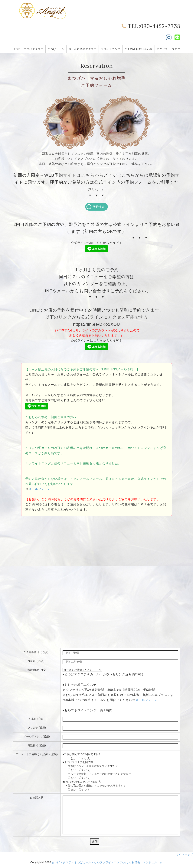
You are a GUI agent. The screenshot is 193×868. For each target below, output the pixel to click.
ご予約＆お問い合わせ (139, 49)
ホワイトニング (111, 49)
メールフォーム (40, 489)
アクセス (162, 49)
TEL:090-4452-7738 (151, 26)
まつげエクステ (34, 49)
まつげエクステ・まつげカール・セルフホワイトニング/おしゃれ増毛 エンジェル (104, 862)
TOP (17, 49)
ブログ (176, 49)
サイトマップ (185, 854)
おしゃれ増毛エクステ (83, 49)
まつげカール (56, 49)
